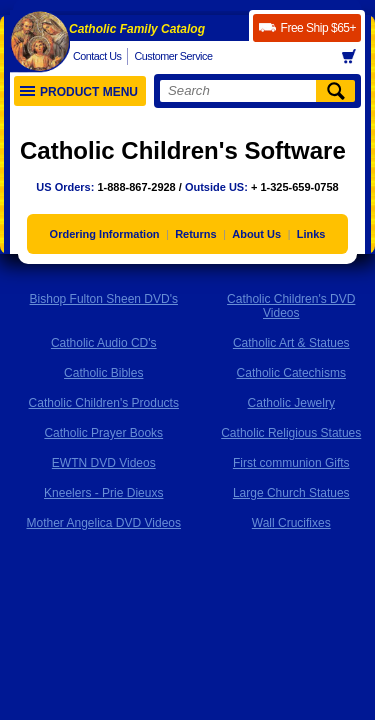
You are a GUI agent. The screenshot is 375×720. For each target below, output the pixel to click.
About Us (256, 234)
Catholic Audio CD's (104, 343)
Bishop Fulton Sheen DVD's (104, 299)
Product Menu (79, 92)
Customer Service (173, 56)
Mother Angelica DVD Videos (103, 523)
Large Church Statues (291, 493)
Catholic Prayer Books (103, 433)
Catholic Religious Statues (291, 433)
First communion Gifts (291, 463)
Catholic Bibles (103, 373)
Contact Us (97, 56)
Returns (196, 234)
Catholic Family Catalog (137, 29)
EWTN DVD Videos (104, 463)
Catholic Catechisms (291, 373)
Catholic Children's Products (104, 403)
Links (311, 234)
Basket (355, 57)
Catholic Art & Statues (291, 343)
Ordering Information (105, 234)
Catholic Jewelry (291, 403)
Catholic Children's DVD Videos (291, 306)
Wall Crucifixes (291, 523)
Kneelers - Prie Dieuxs (103, 493)
